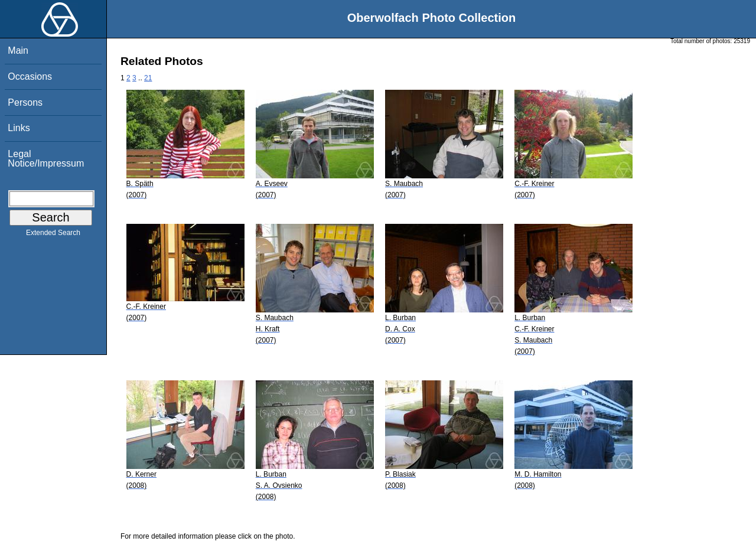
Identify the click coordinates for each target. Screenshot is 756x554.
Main (18, 50)
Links (19, 128)
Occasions (30, 76)
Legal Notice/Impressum (46, 159)
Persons (25, 102)
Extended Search (53, 235)
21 (148, 78)
